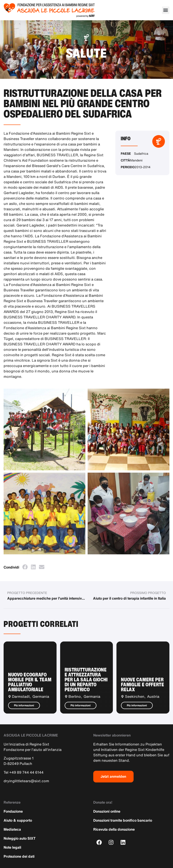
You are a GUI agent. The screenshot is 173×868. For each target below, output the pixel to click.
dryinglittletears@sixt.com (26, 781)
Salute (87, 53)
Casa (75, 64)
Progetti (94, 64)
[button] (166, 10)
